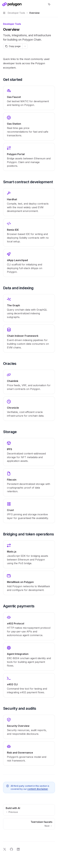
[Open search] (43, 4)
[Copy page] (13, 46)
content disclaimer (38, 789)
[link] (29, 98)
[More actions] (54, 4)
